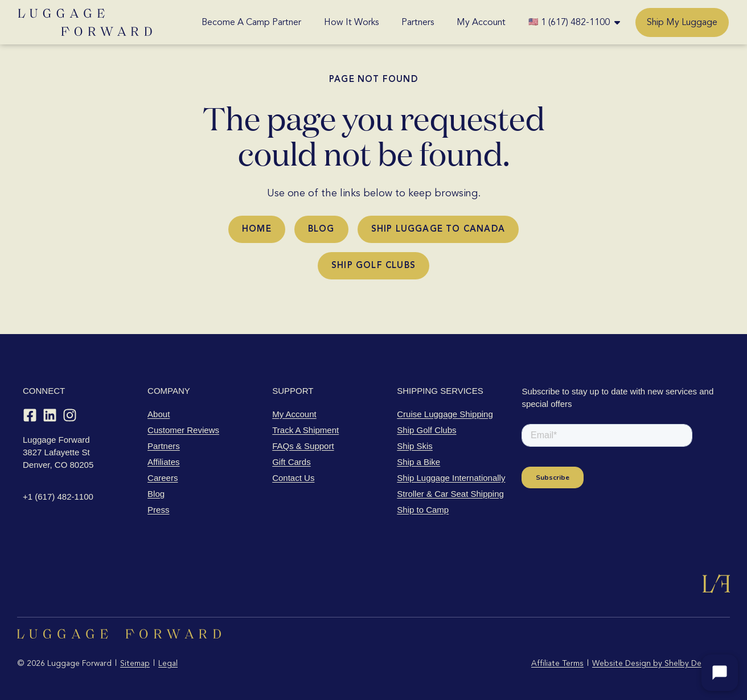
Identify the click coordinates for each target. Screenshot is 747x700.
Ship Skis (415, 446)
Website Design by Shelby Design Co (661, 663)
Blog (321, 229)
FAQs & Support (303, 446)
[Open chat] (720, 673)
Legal (168, 663)
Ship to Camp (423, 510)
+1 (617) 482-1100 (58, 497)
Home (257, 229)
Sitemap (135, 663)
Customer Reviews (183, 430)
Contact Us (293, 478)
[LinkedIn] (50, 415)
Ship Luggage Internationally (451, 478)
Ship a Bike (418, 462)
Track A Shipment (305, 430)
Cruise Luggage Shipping (445, 414)
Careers (163, 478)
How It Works (351, 22)
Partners (418, 22)
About (159, 414)
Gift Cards (292, 462)
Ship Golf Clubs (373, 265)
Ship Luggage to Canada (438, 229)
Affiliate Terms (557, 663)
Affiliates (163, 462)
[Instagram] (70, 415)
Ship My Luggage (682, 22)
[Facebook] (30, 415)
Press (158, 510)
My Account (481, 22)
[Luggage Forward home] (85, 22)
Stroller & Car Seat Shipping (450, 494)
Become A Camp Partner (251, 22)
